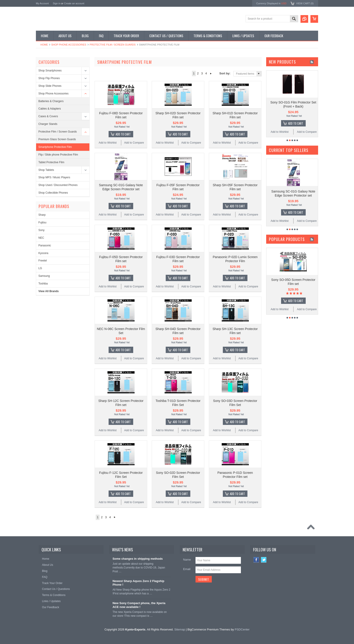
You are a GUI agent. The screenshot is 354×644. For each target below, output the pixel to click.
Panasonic (45, 245)
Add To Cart (123, 134)
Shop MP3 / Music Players (54, 177)
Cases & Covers (48, 116)
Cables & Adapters (50, 109)
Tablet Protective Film (51, 162)
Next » (211, 73)
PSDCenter (242, 629)
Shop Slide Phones (50, 86)
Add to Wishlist (108, 143)
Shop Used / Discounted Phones (58, 185)
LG (40, 268)
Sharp (42, 215)
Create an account (74, 3)
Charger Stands (48, 124)
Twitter (264, 560)
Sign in (57, 3)
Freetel (43, 261)
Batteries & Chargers (51, 101)
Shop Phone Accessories (69, 45)
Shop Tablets (46, 170)
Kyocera (43, 253)
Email (187, 569)
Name (187, 560)
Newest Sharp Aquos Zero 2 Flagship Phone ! (138, 583)
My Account (42, 3)
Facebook (256, 560)
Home (44, 45)
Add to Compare (134, 143)
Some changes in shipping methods (137, 559)
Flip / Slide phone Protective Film (58, 155)
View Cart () (305, 3)
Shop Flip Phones (49, 78)
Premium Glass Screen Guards (57, 139)
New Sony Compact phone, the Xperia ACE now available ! (139, 605)
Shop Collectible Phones (53, 193)
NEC (41, 238)
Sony (41, 230)
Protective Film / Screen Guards (113, 45)
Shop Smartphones (50, 71)
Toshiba (43, 284)
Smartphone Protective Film (55, 147)
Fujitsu (42, 222)
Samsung (44, 276)
